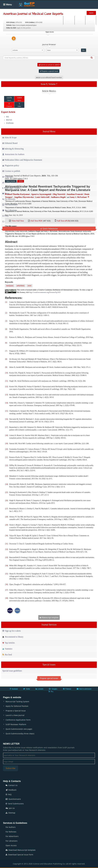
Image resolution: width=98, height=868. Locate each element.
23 (7, 476)
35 (7, 574)
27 (7, 509)
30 (7, 536)
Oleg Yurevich (59, 194)
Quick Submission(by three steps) (20, 734)
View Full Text (18, 221)
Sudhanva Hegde (58, 197)
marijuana (10, 286)
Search (69, 20)
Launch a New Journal (15, 715)
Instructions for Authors (13, 154)
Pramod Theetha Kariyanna (17, 194)
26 (7, 500)
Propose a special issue (49, 71)
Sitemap (10, 813)
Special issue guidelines (12, 671)
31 (7, 544)
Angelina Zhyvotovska (24, 197)
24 (7, 484)
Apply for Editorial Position (17, 706)
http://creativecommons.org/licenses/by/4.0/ (45, 292)
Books (55, 13)
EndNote (10, 123)
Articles (28, 13)
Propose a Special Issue (16, 711)
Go (84, 50)
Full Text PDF (36, 221)
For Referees (11, 832)
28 (7, 517)
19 (7, 444)
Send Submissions (15, 804)
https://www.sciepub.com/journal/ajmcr (24, 25)
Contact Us (12, 785)
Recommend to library (13, 637)
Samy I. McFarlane (78, 197)
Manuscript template (49, 617)
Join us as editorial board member (49, 77)
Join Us (10, 808)
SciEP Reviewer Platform (16, 724)
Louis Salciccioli (42, 197)
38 (7, 598)
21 (7, 457)
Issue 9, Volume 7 (49, 84)
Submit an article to (49, 65)
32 (7, 549)
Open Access (11, 845)
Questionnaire (13, 799)
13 (7, 395)
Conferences (67, 13)
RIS (7, 117)
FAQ (9, 794)
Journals (17, 13)
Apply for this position (24, 28)
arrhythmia (20, 286)
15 (7, 411)
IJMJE (17, 611)
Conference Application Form (18, 720)
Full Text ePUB (63, 221)
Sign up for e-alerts (12, 631)
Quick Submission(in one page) (19, 729)
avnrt (29, 286)
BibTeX (9, 120)
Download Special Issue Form (19, 855)
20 (7, 449)
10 (7, 373)
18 (7, 435)
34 (7, 566)
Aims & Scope (10, 138)
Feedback (11, 790)
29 (7, 525)
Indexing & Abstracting (13, 149)
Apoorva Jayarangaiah (41, 194)
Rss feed (7, 655)
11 (7, 381)
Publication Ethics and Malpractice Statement (22, 160)
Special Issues (42, 13)
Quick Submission (49, 229)
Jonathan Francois (75, 194)
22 (7, 465)
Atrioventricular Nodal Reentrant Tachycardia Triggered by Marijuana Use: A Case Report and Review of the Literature (48, 188)
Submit (91, 13)
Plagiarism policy (11, 165)
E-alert (91, 20)
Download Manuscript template (21, 850)
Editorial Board (10, 143)
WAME (10, 611)
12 (7, 387)
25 (7, 492)
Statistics (7, 649)
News (80, 13)
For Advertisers (12, 836)
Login (80, 20)
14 (7, 403)
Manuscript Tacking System (17, 702)
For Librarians (12, 841)
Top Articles (9, 643)
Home (6, 13)
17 (7, 427)
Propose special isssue (49, 678)
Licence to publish (11, 171)
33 (7, 557)
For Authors (11, 827)
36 (7, 584)
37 (7, 590)
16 (7, 419)
